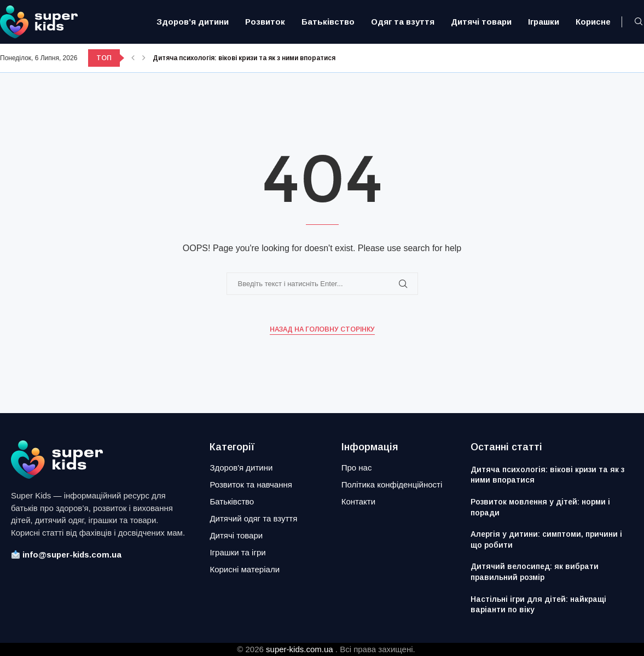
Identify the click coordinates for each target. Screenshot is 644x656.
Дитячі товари (481, 22)
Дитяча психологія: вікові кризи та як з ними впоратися (244, 58)
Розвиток (265, 22)
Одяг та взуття (403, 22)
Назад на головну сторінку (322, 329)
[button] (133, 58)
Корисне (593, 22)
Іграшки (544, 22)
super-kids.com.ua (300, 649)
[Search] (639, 22)
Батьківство (328, 22)
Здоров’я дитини (193, 22)
